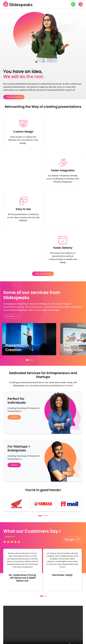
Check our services (42, 618)
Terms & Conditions (63, 641)
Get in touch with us (16, 618)
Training (49, 631)
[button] (27, 283)
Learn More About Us (43, 197)
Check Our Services (14, 97)
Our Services (10, 239)
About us (69, 631)
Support (79, 631)
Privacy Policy (77, 641)
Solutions (14, 340)
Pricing (59, 631)
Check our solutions (68, 618)
